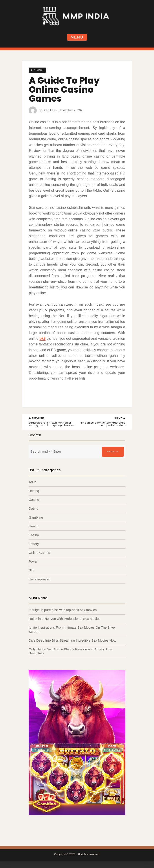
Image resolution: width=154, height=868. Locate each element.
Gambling (36, 517)
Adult (32, 482)
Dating (33, 508)
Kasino (34, 535)
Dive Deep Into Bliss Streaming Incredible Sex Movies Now (72, 640)
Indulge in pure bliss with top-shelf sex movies (63, 610)
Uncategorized (39, 579)
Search (113, 451)
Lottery (34, 544)
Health (33, 526)
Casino (38, 70)
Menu (77, 37)
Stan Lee (49, 110)
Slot (31, 570)
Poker (33, 561)
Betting (34, 491)
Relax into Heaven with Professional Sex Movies (64, 619)
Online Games (39, 553)
